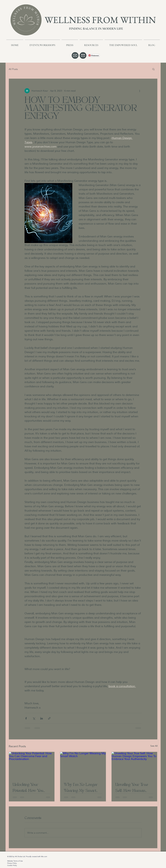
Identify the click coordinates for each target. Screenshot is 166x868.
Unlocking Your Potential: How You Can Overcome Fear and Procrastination (30, 788)
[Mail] (83, 55)
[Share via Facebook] (26, 718)
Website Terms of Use (15, 861)
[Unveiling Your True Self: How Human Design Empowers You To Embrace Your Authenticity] (134, 765)
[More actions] (140, 91)
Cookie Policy (12, 865)
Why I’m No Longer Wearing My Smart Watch (81, 788)
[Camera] (75, 55)
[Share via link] (49, 718)
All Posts (13, 69)
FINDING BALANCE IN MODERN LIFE (96, 29)
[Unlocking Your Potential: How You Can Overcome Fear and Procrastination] (32, 765)
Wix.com (44, 856)
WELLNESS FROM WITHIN (100, 20)
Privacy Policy (12, 863)
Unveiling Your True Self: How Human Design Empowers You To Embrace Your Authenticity (133, 788)
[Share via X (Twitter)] (34, 718)
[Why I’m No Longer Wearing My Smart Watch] (83, 765)
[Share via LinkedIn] (42, 718)
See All (154, 746)
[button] (153, 69)
